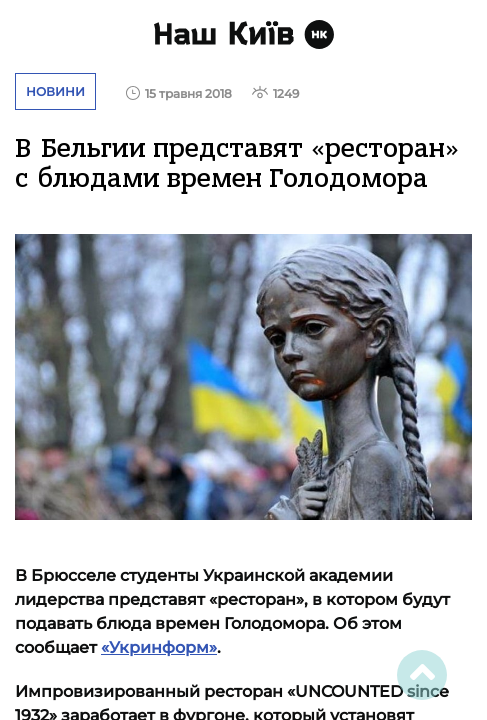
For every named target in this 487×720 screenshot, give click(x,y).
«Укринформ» (159, 647)
